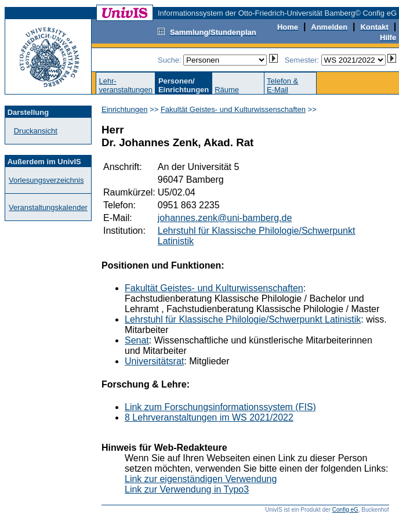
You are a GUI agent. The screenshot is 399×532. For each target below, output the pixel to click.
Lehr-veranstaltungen (126, 85)
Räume (227, 90)
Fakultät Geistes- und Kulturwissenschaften (233, 109)
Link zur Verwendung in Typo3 (187, 489)
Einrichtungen (125, 109)
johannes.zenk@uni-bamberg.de (225, 218)
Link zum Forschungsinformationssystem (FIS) (220, 407)
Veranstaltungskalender (48, 207)
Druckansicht (36, 131)
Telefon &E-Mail (282, 85)
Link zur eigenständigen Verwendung (201, 479)
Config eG (345, 510)
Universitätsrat (154, 361)
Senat (137, 340)
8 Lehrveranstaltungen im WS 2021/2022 (209, 417)
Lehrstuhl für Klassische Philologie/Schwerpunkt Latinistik (243, 319)
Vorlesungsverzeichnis (46, 180)
